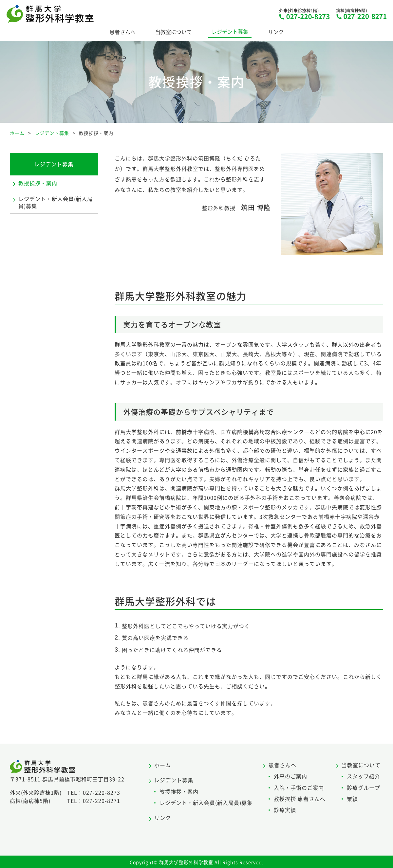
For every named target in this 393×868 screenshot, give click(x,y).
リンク (276, 32)
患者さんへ (122, 32)
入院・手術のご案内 (299, 787)
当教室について (174, 32)
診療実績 (285, 810)
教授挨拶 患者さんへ (300, 799)
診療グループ (364, 787)
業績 (352, 799)
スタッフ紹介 (364, 776)
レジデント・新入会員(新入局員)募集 (56, 202)
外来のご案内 (290, 776)
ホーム (163, 765)
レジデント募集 (230, 31)
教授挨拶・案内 (38, 183)
